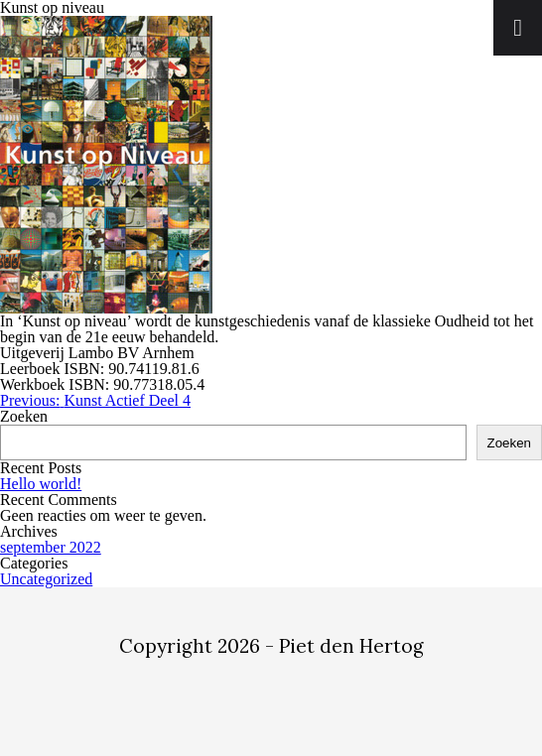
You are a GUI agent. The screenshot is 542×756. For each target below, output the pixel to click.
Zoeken (24, 416)
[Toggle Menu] (518, 28)
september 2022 (51, 547)
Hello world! (41, 484)
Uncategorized (46, 579)
